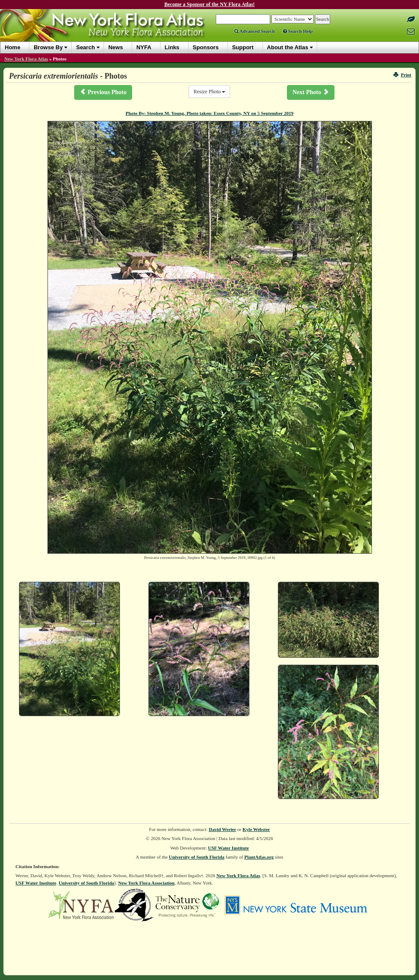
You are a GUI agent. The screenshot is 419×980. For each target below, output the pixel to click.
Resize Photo (209, 92)
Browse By (48, 47)
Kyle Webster (256, 829)
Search (85, 47)
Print (402, 75)
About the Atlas (288, 47)
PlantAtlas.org (259, 857)
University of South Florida (197, 857)
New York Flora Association (146, 883)
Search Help (298, 31)
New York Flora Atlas (26, 59)
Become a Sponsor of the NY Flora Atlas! (210, 4)
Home (13, 47)
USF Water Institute (228, 848)
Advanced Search (255, 31)
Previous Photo (103, 92)
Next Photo (311, 92)
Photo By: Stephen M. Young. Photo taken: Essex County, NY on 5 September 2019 (209, 113)
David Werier (223, 829)
